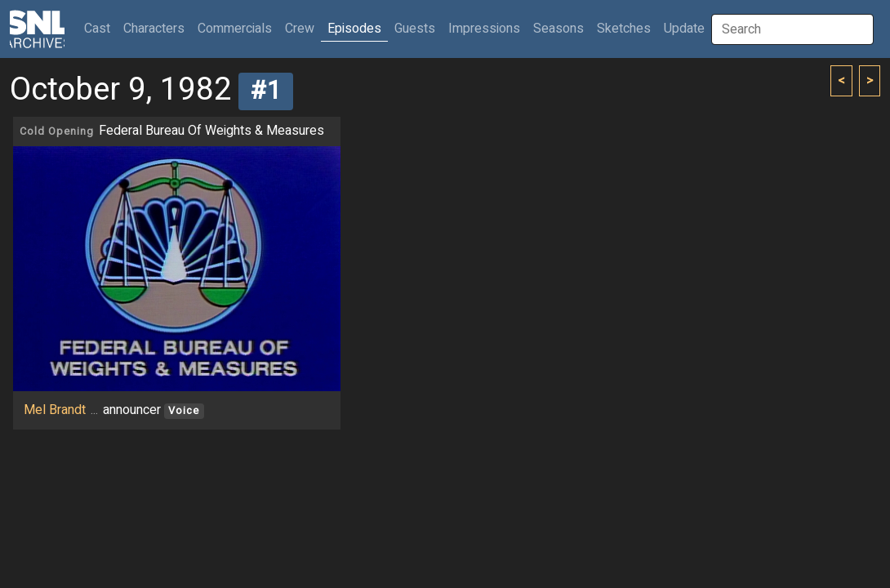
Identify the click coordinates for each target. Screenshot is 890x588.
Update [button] (684, 29)
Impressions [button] (484, 29)
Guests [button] (415, 29)
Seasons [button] (558, 29)
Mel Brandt (55, 410)
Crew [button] (300, 29)
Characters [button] (154, 29)
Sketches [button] (624, 29)
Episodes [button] (354, 29)
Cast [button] (100, 28)
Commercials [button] (235, 29)
